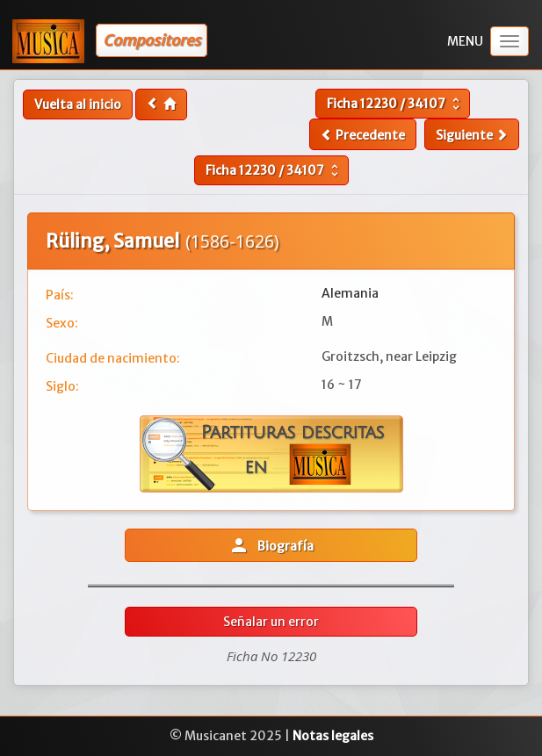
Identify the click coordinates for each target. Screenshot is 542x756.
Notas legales (333, 736)
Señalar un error (271, 622)
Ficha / (395, 104)
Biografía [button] (271, 545)
